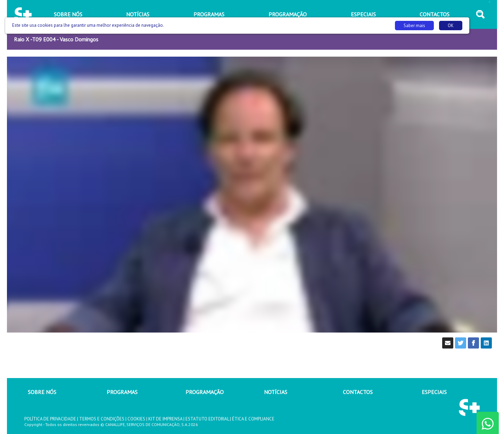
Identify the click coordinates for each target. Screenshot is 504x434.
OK (451, 26)
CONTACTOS (358, 392)
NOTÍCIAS (276, 392)
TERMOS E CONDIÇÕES (102, 419)
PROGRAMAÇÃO (205, 392)
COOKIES (136, 419)
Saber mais (414, 26)
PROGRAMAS (122, 392)
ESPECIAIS (434, 392)
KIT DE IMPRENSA (165, 419)
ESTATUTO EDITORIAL (207, 419)
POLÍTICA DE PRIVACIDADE (50, 419)
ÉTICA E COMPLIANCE (253, 419)
